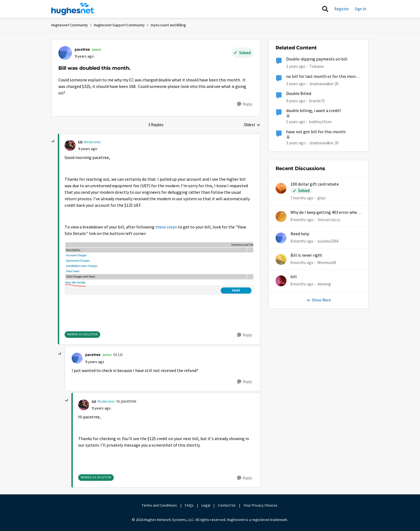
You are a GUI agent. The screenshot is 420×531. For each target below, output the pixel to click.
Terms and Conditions (159, 505)
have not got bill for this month (316, 132)
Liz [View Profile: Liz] (80, 142)
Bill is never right (306, 255)
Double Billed (299, 94)
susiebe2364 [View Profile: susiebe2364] (328, 241)
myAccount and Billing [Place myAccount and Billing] (168, 25)
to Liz (118, 354)
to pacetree (126, 401)
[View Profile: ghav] (281, 188)
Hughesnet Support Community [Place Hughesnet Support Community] (119, 25)
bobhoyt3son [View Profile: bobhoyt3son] (320, 122)
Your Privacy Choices (261, 505)
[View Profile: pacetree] (65, 53)
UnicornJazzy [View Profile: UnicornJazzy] (329, 219)
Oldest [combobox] (252, 125)
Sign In (361, 9)
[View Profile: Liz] (70, 145)
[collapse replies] (53, 141)
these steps (166, 227)
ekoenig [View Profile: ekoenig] (324, 284)
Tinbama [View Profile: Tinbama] (316, 66)
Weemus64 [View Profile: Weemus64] (327, 263)
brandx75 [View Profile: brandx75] (317, 101)
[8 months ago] (302, 220)
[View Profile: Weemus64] (281, 259)
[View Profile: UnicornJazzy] (281, 217)
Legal (206, 505)
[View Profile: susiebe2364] (281, 238)
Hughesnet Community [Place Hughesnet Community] (70, 25)
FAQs (189, 505)
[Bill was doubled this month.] (88, 149)
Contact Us (227, 505)
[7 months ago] (302, 198)
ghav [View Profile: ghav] (321, 198)
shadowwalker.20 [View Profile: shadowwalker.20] (324, 83)
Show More (319, 300)
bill (294, 277)
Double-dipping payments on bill (317, 59)
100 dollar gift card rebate (315, 184)
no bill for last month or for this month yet (323, 77)
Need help (300, 234)
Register (342, 9)
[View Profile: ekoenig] (281, 281)
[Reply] (245, 104)
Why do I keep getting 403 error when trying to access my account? (325, 213)
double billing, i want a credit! (314, 111)
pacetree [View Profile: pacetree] (82, 49)
